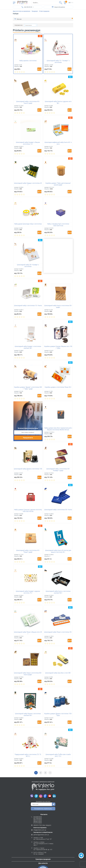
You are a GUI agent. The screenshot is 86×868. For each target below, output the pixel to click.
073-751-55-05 (38, 822)
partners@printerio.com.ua (41, 834)
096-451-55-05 (38, 821)
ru (72, 2)
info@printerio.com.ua (40, 830)
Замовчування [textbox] (28, 25)
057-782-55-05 (38, 818)
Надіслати (54, 804)
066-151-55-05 (38, 819)
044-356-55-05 (38, 816)
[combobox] (31, 25)
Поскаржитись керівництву (43, 808)
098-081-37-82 (38, 825)
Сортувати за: (19, 25)
